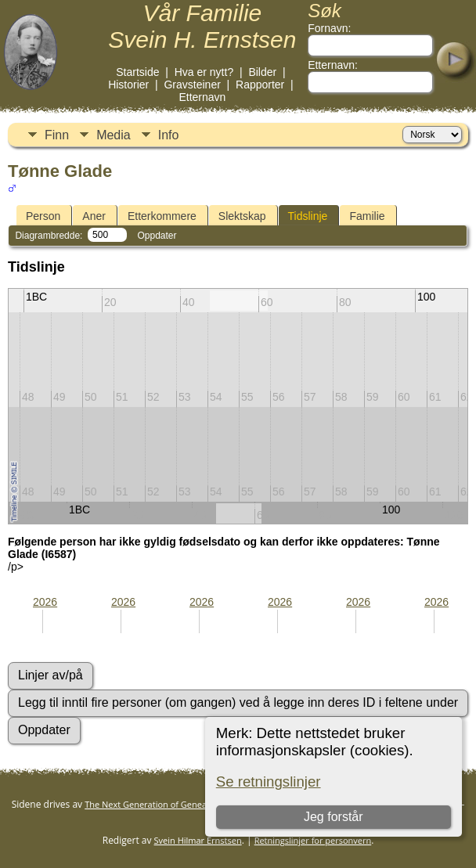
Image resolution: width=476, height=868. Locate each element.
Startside (137, 72)
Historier (128, 85)
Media (114, 135)
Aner (94, 216)
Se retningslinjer (269, 782)
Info (169, 135)
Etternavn (202, 97)
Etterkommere (162, 216)
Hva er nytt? (204, 72)
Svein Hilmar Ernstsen (198, 840)
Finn (57, 135)
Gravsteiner (192, 85)
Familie (367, 216)
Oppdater (157, 236)
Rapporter (260, 85)
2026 (45, 602)
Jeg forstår (334, 817)
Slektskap (242, 216)
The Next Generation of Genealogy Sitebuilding (178, 804)
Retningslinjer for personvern (313, 840)
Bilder (262, 72)
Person (43, 216)
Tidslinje (308, 216)
